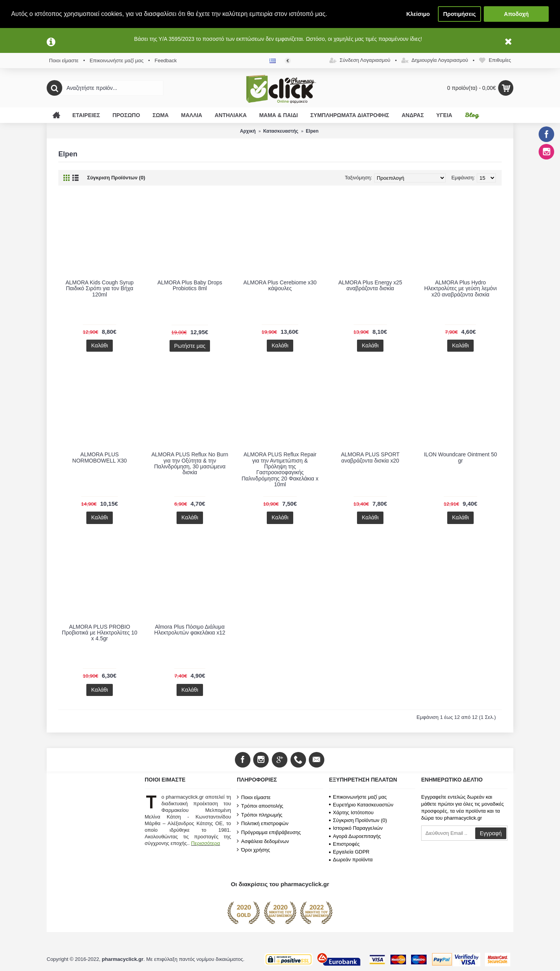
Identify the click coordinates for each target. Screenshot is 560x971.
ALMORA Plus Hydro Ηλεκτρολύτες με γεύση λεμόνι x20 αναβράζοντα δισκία (461, 288)
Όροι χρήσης (253, 850)
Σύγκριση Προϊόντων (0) (116, 178)
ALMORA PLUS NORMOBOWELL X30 (100, 457)
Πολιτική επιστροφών (263, 823)
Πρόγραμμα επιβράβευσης (269, 832)
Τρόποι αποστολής (260, 806)
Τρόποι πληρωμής (260, 815)
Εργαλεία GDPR (349, 852)
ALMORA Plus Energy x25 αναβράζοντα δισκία (370, 285)
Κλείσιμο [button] (418, 14)
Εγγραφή (491, 833)
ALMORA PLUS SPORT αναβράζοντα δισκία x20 (370, 457)
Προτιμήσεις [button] (460, 14)
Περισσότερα (205, 843)
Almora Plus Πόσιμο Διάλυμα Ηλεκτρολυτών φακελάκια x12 (190, 630)
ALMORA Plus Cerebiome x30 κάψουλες (280, 285)
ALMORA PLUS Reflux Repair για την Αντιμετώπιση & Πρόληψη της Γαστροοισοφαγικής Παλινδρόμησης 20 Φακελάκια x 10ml (280, 469)
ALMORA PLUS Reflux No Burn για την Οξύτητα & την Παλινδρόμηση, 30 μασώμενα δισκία (190, 463)
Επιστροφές (344, 844)
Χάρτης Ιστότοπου (351, 812)
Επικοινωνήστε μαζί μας (358, 797)
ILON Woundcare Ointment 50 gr (460, 457)
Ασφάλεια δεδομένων (263, 841)
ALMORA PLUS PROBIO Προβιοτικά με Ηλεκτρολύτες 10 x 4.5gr (100, 633)
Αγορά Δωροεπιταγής (355, 836)
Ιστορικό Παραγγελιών (356, 828)
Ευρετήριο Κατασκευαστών (361, 805)
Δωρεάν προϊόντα (351, 860)
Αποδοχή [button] (516, 14)
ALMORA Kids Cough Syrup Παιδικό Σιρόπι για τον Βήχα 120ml (99, 288)
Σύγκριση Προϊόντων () (358, 820)
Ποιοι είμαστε (254, 797)
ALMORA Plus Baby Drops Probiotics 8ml (190, 285)
